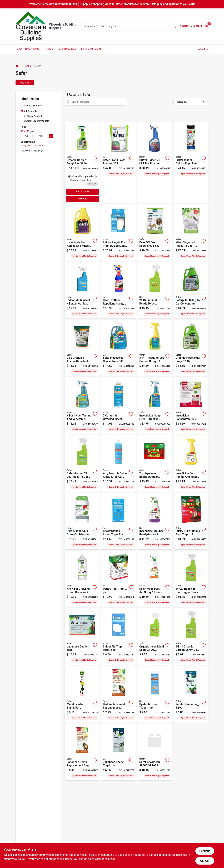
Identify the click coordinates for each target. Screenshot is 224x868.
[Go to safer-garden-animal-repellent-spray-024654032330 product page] (155, 290)
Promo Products (33, 106)
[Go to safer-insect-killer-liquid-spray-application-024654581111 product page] (118, 463)
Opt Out (205, 861)
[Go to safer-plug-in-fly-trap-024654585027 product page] (118, 233)
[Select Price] (51, 136)
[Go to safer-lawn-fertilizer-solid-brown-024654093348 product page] (118, 162)
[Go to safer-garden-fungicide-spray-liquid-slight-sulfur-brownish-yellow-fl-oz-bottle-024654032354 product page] (191, 579)
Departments (32, 49)
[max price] (41, 136)
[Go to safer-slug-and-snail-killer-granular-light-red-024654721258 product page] (82, 348)
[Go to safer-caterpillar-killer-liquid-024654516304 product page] (191, 290)
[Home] (17, 66)
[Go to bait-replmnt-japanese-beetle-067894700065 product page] (118, 694)
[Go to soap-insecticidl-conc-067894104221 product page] (118, 348)
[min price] (27, 136)
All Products (31, 111)
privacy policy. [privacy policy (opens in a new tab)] (17, 859)
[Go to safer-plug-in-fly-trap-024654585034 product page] (118, 637)
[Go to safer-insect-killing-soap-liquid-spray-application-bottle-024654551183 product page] (191, 348)
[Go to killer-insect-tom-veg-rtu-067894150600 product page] (82, 406)
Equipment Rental (91, 49)
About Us (203, 49)
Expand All (39, 146)
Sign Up (198, 26)
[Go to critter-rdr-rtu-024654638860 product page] (155, 162)
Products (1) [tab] (25, 83)
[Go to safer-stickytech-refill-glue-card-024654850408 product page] (155, 752)
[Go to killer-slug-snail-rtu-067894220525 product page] (191, 233)
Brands (49, 49)
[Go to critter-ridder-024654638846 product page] (191, 162)
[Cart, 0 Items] (207, 26)
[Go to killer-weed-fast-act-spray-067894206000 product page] (155, 579)
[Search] (174, 26)
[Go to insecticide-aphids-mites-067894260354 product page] (82, 233)
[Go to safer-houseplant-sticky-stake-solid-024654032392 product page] (118, 521)
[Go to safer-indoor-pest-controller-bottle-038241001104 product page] (82, 290)
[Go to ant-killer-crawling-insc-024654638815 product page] (82, 579)
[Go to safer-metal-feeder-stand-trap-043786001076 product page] (82, 694)
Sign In (184, 26)
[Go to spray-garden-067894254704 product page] (155, 348)
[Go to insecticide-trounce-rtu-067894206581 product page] (155, 521)
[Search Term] (129, 26)
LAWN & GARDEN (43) (34, 151)
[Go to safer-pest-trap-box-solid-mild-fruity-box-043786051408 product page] (118, 579)
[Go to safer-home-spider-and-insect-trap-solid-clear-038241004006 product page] (155, 694)
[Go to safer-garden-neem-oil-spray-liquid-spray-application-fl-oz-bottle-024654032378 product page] (82, 463)
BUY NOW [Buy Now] (83, 199)
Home (19, 49)
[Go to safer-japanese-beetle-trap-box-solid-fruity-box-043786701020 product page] (82, 637)
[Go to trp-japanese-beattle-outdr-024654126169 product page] (155, 463)
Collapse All (26, 146)
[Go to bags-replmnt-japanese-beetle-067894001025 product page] (82, 752)
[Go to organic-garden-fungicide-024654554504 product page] (82, 162)
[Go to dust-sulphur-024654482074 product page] (82, 521)
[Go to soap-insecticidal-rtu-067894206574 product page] (155, 406)
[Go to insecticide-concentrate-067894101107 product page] (191, 406)
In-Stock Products (34, 116)
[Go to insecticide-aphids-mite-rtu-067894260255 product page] (191, 463)
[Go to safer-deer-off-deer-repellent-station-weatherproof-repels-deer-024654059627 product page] (155, 233)
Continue (205, 851)
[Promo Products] (22, 105)
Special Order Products (37, 121)
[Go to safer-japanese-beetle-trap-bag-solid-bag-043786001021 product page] (191, 694)
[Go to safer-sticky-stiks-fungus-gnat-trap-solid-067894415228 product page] (191, 521)
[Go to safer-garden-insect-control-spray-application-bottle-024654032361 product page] (155, 637)
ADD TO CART (83, 192)
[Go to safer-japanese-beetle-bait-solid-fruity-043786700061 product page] (118, 752)
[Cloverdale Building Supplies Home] (31, 26)
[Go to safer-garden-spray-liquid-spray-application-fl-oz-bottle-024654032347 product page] (191, 637)
